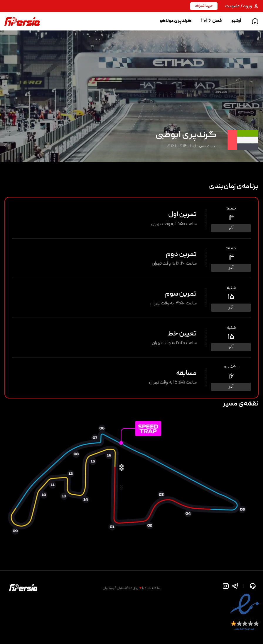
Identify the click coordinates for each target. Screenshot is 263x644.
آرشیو (236, 21)
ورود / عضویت (242, 6)
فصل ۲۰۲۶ (211, 21)
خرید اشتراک (204, 6)
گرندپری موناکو (176, 21)
